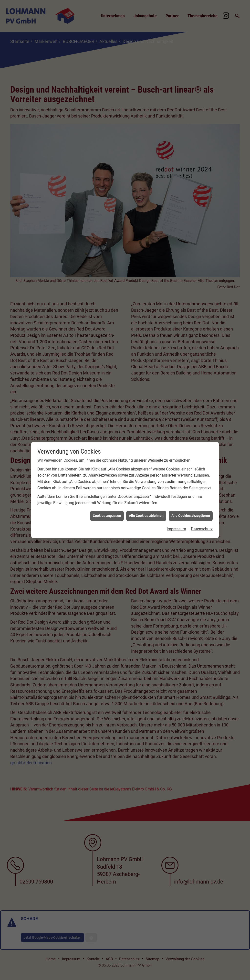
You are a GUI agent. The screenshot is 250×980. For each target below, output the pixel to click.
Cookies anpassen (107, 493)
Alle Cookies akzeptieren (191, 493)
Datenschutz (202, 507)
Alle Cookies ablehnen (146, 493)
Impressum (176, 507)
